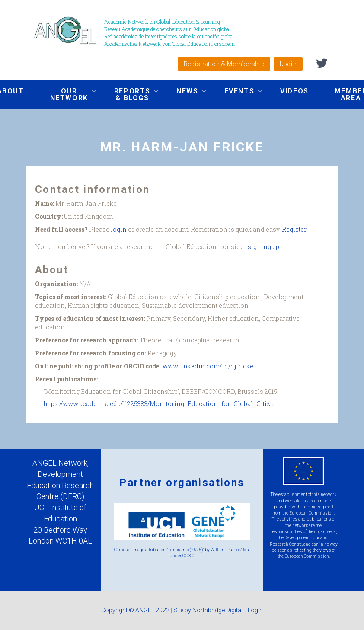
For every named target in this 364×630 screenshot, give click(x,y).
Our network (67, 94)
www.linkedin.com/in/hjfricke (208, 366)
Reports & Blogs (130, 94)
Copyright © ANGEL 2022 (135, 610)
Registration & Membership (224, 64)
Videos (294, 91)
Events (237, 92)
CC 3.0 (188, 556)
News (185, 92)
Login (288, 64)
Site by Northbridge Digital (209, 610)
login (119, 229)
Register (294, 229)
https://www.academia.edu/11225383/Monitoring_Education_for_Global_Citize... (161, 404)
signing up (263, 247)
